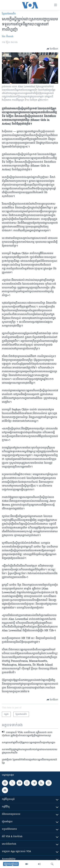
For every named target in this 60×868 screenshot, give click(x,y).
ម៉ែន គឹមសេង (8, 37)
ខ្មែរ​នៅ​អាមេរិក (9, 14)
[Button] (52, 49)
